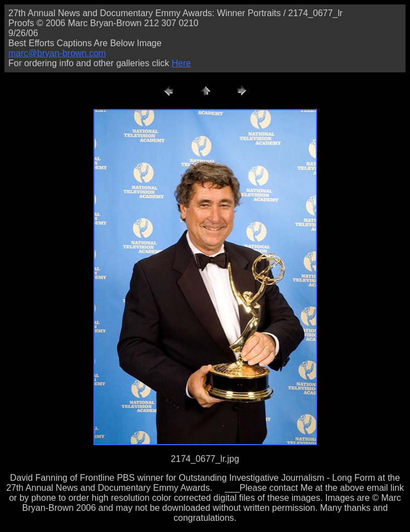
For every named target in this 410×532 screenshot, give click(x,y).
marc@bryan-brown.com (57, 53)
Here (181, 63)
